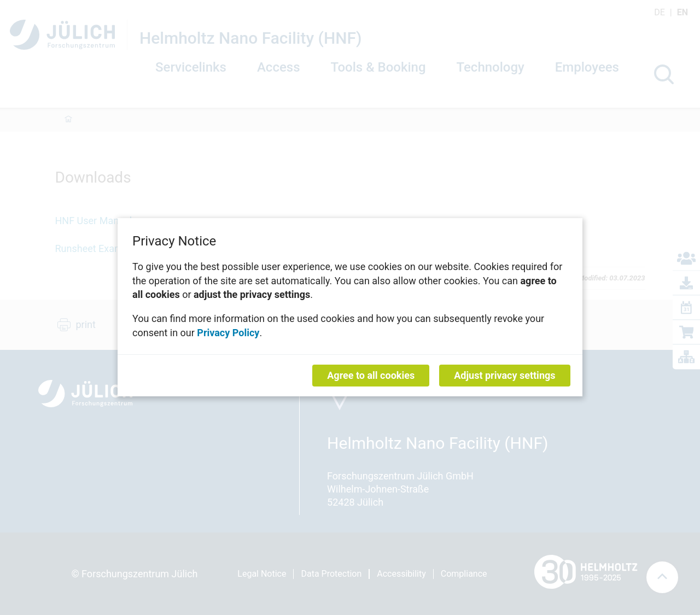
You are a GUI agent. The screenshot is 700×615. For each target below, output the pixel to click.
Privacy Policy (228, 333)
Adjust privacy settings (504, 376)
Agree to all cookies (371, 376)
